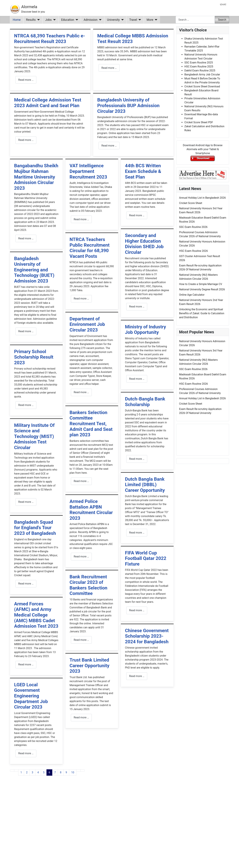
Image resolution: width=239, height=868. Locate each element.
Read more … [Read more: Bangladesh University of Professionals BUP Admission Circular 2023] (109, 146)
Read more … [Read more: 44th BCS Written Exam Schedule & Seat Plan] (137, 215)
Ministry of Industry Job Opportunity (145, 330)
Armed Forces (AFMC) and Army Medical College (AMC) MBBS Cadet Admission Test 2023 (36, 615)
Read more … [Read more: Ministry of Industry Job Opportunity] (137, 379)
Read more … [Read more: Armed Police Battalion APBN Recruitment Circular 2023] (81, 556)
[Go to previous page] (16, 771)
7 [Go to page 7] (55, 772)
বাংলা (223, 5)
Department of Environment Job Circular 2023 (87, 324)
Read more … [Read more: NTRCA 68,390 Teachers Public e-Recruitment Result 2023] (26, 80)
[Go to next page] (78, 771)
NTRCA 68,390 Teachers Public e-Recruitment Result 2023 (50, 39)
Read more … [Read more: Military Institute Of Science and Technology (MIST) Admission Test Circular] (26, 502)
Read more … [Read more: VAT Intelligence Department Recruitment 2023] (81, 219)
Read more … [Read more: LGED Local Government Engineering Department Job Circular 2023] (26, 753)
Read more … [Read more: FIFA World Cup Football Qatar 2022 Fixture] (137, 610)
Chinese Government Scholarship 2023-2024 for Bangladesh (147, 636)
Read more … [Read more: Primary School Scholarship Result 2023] (26, 405)
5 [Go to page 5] (44, 772)
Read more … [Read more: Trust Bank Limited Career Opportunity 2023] (81, 717)
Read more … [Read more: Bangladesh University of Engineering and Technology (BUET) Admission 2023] (26, 331)
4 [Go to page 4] (38, 772)
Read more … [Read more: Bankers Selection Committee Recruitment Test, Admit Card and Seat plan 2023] (81, 481)
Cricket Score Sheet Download (202, 86)
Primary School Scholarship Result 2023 (34, 357)
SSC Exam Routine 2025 (199, 63)
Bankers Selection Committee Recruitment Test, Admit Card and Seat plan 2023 (91, 424)
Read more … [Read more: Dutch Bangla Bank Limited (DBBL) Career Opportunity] (137, 533)
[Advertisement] (92, 826)
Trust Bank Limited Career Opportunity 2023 (89, 666)
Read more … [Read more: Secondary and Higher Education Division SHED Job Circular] (137, 307)
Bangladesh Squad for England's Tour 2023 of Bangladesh (35, 528)
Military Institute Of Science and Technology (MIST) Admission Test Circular (34, 436)
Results (31, 20)
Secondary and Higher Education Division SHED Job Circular (144, 244)
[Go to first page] (12, 771)
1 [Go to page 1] (21, 772)
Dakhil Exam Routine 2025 (200, 71)
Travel (133, 20)
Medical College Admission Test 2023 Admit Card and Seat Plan (48, 103)
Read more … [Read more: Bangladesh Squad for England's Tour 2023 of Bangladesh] (26, 584)
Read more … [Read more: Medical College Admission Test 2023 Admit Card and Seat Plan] (26, 140)
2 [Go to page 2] (27, 772)
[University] (122, 20)
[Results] (38, 20)
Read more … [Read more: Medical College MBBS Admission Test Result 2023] (109, 68)
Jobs (48, 20)
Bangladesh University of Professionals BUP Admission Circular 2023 (128, 105)
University (113, 20)
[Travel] (139, 20)
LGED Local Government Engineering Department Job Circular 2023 (31, 696)
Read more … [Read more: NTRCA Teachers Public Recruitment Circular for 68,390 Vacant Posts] (81, 299)
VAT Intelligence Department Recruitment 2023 (88, 171)
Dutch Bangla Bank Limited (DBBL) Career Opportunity (145, 485)
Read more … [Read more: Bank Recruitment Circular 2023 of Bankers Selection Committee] (81, 640)
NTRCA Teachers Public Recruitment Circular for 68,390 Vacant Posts (90, 248)
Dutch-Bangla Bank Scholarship (145, 402)
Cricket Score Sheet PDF (199, 122)
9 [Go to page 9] (66, 772)
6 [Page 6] (49, 772)
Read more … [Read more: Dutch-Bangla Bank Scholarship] (137, 459)
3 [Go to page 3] (32, 772)
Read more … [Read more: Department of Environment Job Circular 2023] (81, 392)
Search (222, 20)
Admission (91, 20)
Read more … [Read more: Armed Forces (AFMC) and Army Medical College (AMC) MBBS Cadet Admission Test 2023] (26, 664)
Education (68, 20)
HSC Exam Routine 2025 (199, 67)
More (150, 20)
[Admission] (100, 20)
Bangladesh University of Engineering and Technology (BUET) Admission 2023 (34, 270)
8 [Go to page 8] (61, 772)
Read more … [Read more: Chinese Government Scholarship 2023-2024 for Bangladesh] (137, 676)
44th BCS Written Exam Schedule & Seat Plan (143, 171)
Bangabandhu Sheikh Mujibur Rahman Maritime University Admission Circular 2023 (36, 177)
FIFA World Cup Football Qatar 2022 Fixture (146, 558)
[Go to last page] (82, 771)
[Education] (76, 20)
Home (17, 20)
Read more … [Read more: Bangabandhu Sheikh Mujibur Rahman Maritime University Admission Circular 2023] (26, 238)
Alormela (29, 7)
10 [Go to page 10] (73, 772)
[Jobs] (54, 20)
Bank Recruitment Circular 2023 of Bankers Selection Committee (88, 585)
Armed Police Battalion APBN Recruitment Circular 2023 (91, 510)
